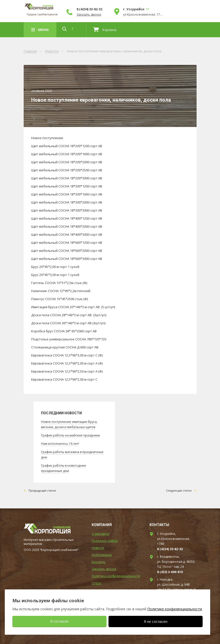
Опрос (97, 581)
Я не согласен (156, 621)
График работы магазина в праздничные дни (63, 453)
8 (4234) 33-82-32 (122, 9)
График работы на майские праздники (72, 435)
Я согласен (60, 621)
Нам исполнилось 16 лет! (61, 443)
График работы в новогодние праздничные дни (65, 466)
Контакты (99, 560)
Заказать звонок (121, 15)
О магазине (100, 532)
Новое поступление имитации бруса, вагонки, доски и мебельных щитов (71, 424)
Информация (102, 553)
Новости (52, 51)
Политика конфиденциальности (116, 574)
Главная (30, 51)
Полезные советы (105, 539)
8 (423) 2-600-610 (170, 570)
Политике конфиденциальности (175, 609)
